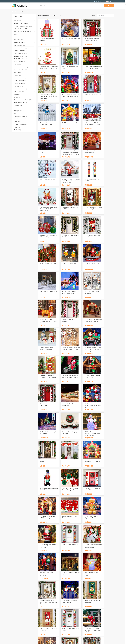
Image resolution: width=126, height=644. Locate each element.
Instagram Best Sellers (21, 89)
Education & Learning (21, 56)
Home (14, 12)
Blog (39, 619)
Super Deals (18, 122)
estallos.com (63, 641)
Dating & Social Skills (20, 51)
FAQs (66, 619)
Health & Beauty (20, 78)
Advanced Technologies (21, 23)
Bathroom (18, 37)
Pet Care (17, 108)
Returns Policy (68, 624)
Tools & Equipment (20, 124)
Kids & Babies (19, 92)
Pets (17, 113)
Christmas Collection (21, 12)
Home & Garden (20, 83)
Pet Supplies (19, 111)
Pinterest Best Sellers (20, 116)
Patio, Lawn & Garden (21, 103)
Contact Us (41, 622)
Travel (17, 127)
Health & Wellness (20, 81)
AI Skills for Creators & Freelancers (23, 29)
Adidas (17, 21)
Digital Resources (21, 53)
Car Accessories (20, 45)
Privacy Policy (42, 624)
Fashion (18, 64)
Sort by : (95, 16)
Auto (16, 34)
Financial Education (20, 70)
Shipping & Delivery (70, 622)
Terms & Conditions (44, 626)
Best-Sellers (18, 40)
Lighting (17, 97)
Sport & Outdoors (20, 119)
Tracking (66, 626)
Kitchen (17, 94)
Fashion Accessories (21, 67)
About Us (41, 621)
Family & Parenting (20, 62)
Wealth (17, 130)
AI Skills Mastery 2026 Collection (23, 32)
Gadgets (18, 75)
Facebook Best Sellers (21, 59)
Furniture (18, 72)
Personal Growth (20, 105)
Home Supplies (19, 86)
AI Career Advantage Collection (24, 26)
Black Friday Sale (20, 42)
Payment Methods (69, 621)
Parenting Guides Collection (23, 100)
